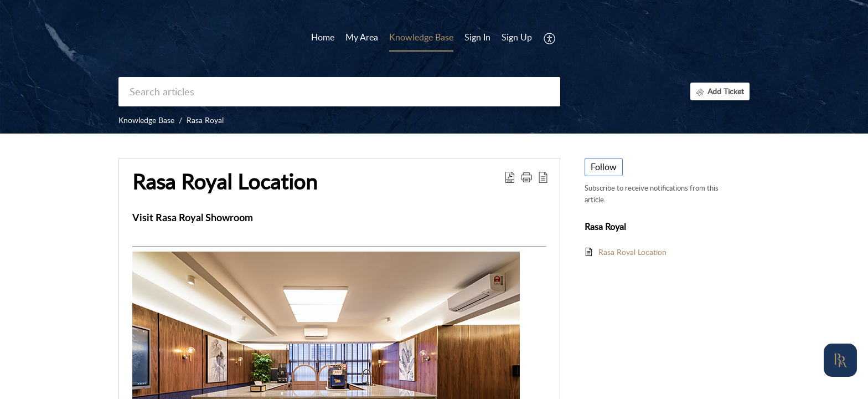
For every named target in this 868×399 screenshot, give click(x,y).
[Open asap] (840, 360)
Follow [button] (604, 167)
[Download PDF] (510, 177)
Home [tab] (323, 37)
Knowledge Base (146, 120)
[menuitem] (477, 38)
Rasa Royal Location (225, 182)
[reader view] (543, 177)
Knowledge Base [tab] (421, 37)
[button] (526, 177)
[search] (339, 92)
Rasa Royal (205, 120)
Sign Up (517, 37)
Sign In (477, 37)
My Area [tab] (362, 37)
